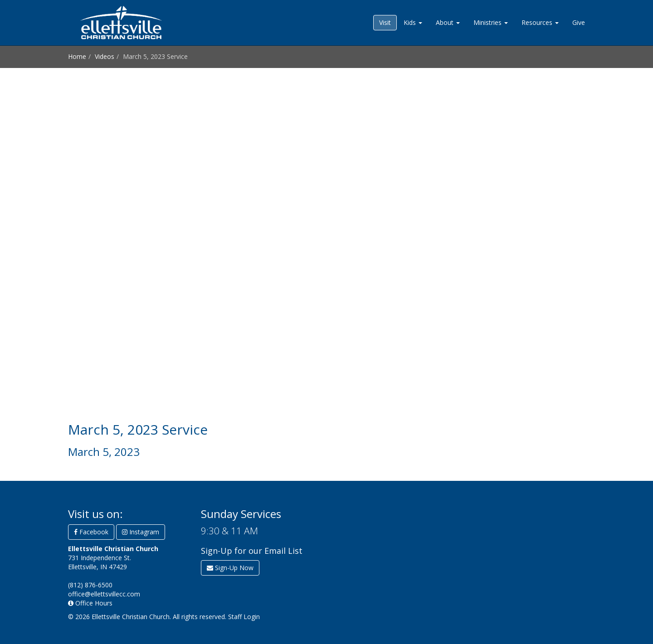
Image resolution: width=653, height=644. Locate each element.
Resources (540, 22)
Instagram (141, 532)
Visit (385, 22)
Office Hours (90, 603)
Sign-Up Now (230, 568)
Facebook (91, 532)
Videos (105, 56)
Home (77, 56)
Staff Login (244, 617)
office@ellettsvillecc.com (104, 594)
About (448, 22)
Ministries (491, 22)
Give (579, 22)
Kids (413, 22)
